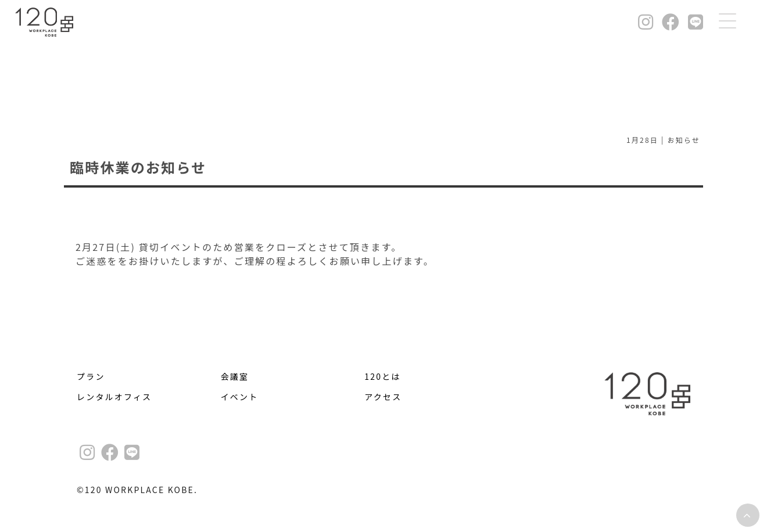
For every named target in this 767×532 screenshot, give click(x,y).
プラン (91, 376)
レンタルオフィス (114, 397)
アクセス (383, 397)
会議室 (235, 376)
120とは (382, 376)
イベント (240, 397)
